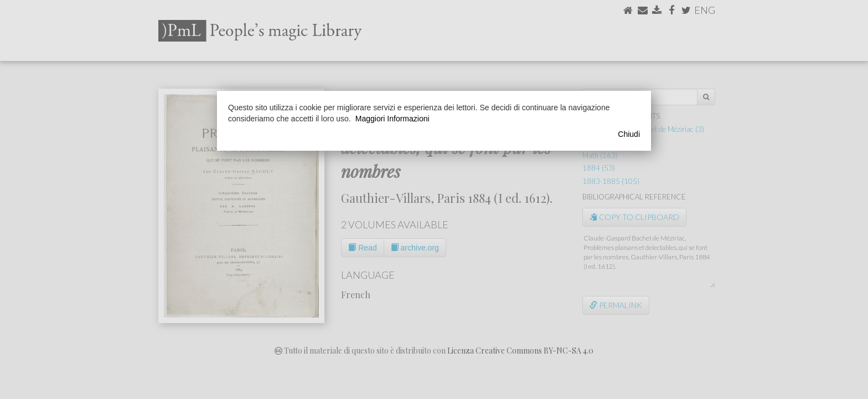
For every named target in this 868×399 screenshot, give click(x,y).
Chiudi (629, 134)
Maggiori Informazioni (392, 119)
